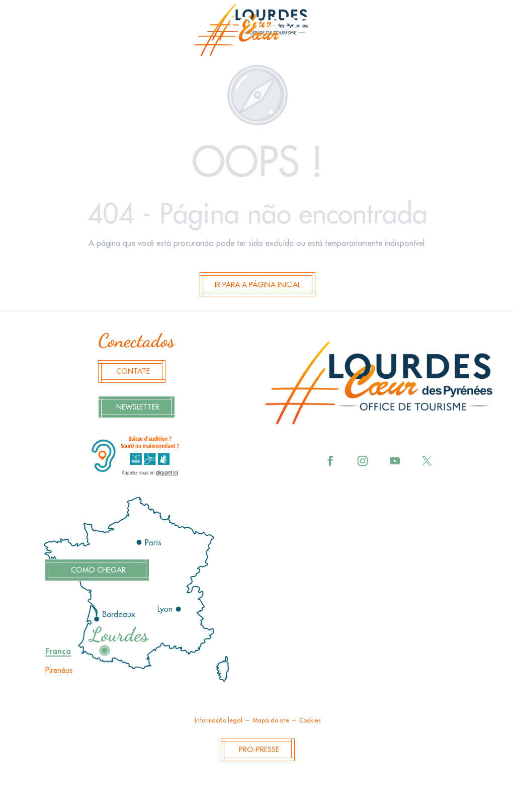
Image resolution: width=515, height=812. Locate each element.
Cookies (310, 720)
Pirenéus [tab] (59, 671)
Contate (133, 372)
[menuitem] (257, 33)
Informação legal (219, 720)
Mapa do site (271, 720)
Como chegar (97, 570)
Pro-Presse (259, 750)
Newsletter (138, 407)
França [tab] (58, 652)
